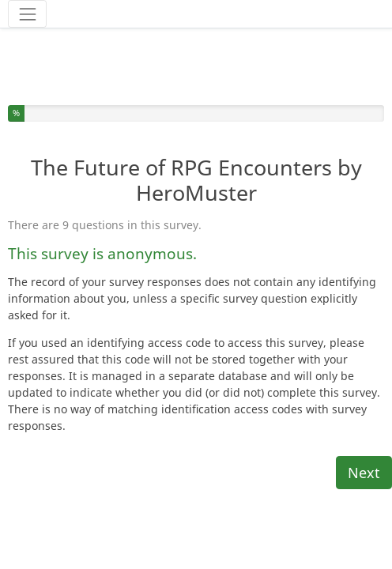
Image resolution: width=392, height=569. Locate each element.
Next (364, 436)
